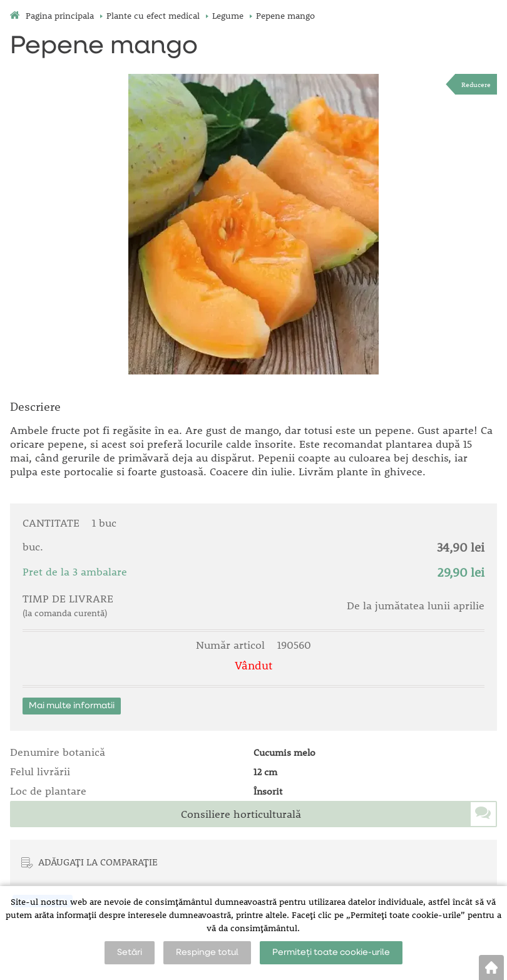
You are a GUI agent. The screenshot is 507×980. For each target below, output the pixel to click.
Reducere (476, 84)
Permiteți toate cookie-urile (331, 952)
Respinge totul (207, 952)
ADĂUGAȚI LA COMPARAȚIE (98, 862)
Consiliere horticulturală (241, 814)
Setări (130, 952)
